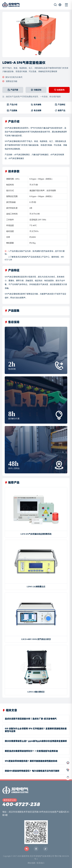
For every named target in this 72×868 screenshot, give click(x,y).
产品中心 (46, 257)
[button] (36, 55)
